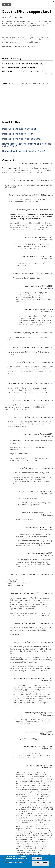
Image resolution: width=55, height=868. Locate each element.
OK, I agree (37, 858)
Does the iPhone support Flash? (17, 134)
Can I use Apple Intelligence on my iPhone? (21, 67)
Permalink (50, 164)
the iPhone (16, 46)
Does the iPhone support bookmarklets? (22, 139)
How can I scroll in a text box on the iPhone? (23, 151)
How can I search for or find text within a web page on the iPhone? (27, 145)
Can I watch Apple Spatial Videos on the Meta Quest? (25, 71)
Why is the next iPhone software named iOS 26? (23, 64)
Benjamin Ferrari (15, 195)
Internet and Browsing (18, 84)
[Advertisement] (27, 103)
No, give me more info (40, 864)
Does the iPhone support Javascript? (20, 129)
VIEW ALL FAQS (48, 74)
